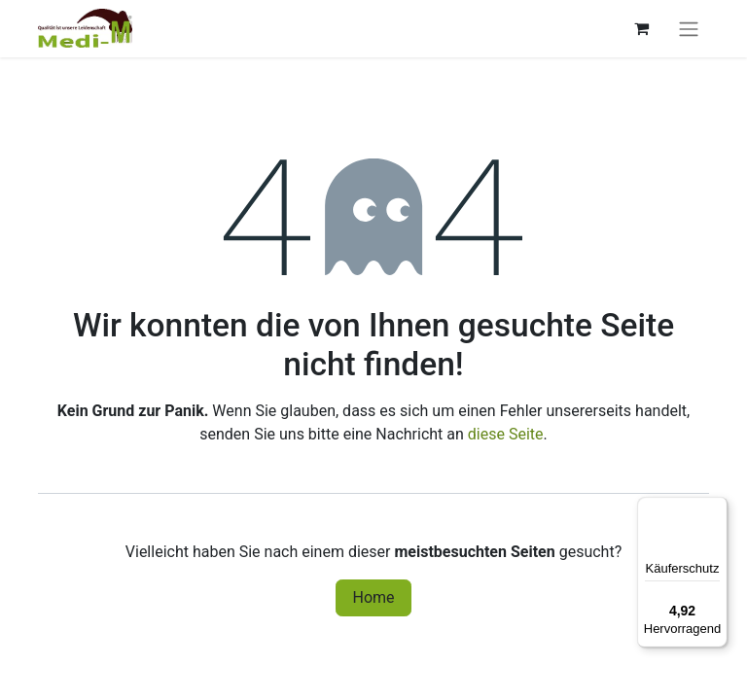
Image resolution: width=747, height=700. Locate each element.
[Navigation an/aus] (689, 29)
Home (373, 597)
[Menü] (716, 508)
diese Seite (506, 434)
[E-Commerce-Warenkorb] (641, 28)
